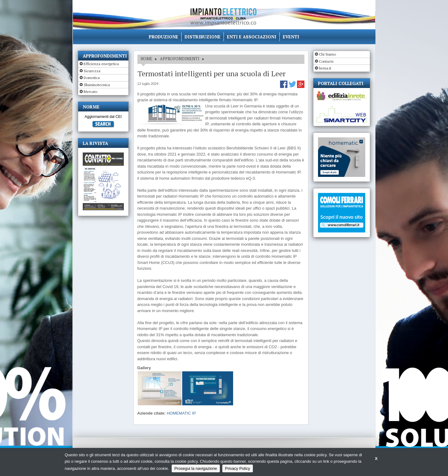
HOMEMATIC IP (181, 413)
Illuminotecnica (97, 85)
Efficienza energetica (101, 64)
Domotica (92, 78)
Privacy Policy (238, 468)
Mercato (90, 92)
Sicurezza (92, 71)
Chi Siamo (327, 54)
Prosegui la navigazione (196, 468)
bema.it (325, 68)
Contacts (326, 61)
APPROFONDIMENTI (180, 59)
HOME (146, 59)
